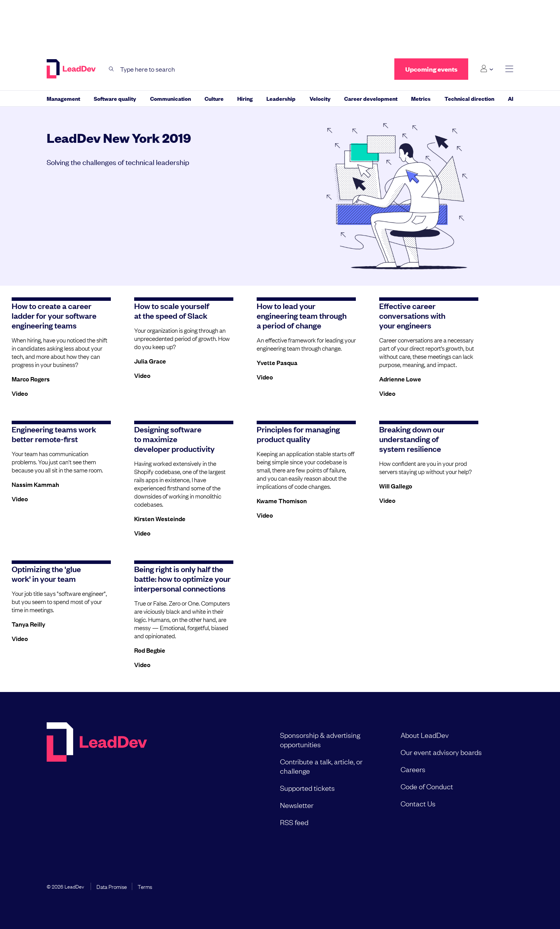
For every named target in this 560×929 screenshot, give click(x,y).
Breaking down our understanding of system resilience (412, 439)
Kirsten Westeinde (160, 518)
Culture (214, 98)
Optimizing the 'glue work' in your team (46, 573)
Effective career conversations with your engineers (412, 315)
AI (511, 98)
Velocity (320, 98)
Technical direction (469, 98)
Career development (371, 98)
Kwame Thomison (282, 501)
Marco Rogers (31, 379)
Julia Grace (150, 361)
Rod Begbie (150, 650)
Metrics (421, 98)
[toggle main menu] (509, 69)
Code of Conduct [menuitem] (427, 786)
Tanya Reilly (28, 624)
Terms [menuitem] (145, 886)
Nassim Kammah (35, 484)
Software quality (115, 98)
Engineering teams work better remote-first (54, 434)
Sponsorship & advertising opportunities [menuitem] (320, 739)
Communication (171, 98)
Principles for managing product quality (298, 434)
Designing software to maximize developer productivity (174, 439)
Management (63, 98)
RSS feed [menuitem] (294, 822)
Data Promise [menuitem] (112, 886)
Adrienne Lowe (400, 379)
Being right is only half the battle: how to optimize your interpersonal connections (182, 578)
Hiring (245, 98)
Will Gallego (396, 486)
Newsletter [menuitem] (297, 805)
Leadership (281, 98)
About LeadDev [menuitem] (425, 735)
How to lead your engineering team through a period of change (302, 315)
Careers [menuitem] (413, 769)
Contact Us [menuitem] (418, 803)
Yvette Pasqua (277, 362)
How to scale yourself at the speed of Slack (172, 310)
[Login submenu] (487, 69)
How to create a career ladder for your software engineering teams (54, 315)
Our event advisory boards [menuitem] (441, 752)
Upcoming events (431, 69)
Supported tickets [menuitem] (307, 788)
